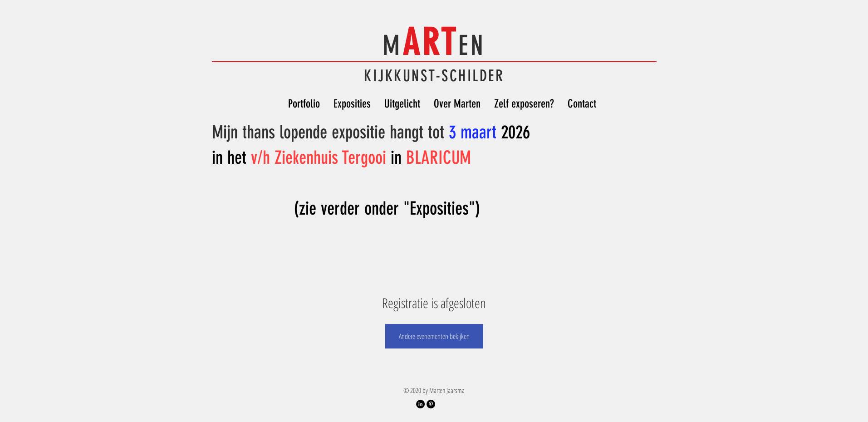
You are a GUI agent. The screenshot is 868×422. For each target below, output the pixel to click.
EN (472, 46)
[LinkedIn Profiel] (420, 404)
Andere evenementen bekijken (434, 336)
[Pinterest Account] (431, 404)
